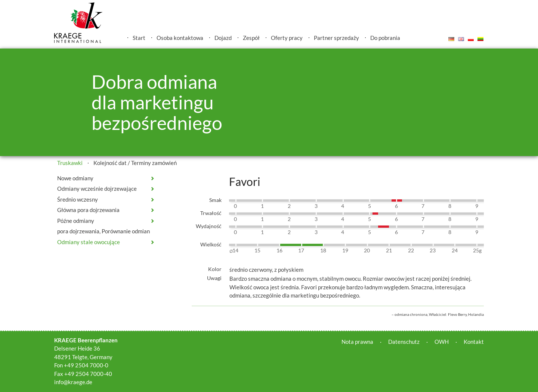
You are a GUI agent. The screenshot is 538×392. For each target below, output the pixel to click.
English (461, 39)
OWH (442, 342)
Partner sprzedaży (336, 38)
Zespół (251, 38)
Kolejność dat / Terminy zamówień (135, 163)
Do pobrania (385, 38)
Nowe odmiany (75, 178)
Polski (471, 39)
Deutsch (451, 39)
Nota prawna (357, 342)
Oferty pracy (287, 38)
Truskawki (70, 163)
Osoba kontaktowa (180, 38)
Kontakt (474, 342)
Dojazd (223, 38)
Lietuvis (480, 39)
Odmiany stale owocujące (89, 242)
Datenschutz (404, 342)
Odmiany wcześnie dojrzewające (97, 189)
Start (139, 38)
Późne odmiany (76, 221)
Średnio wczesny (78, 199)
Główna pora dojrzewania (88, 210)
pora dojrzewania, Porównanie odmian (103, 231)
